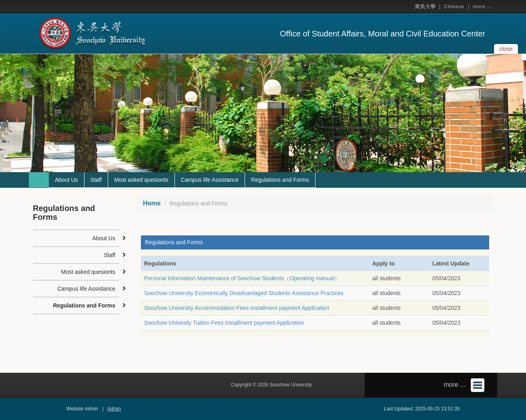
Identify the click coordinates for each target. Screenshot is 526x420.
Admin (114, 409)
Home (152, 203)
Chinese (454, 7)
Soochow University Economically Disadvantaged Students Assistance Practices (244, 293)
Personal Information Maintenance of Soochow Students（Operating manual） (242, 278)
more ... (482, 7)
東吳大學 (425, 7)
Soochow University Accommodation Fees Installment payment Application (237, 308)
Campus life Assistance (210, 180)
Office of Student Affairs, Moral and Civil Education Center (382, 34)
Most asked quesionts (141, 180)
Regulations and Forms (280, 180)
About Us (66, 180)
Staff (96, 180)
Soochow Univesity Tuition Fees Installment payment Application (224, 323)
